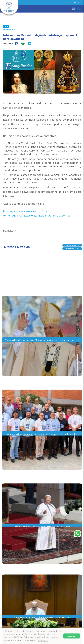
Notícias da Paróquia (72, 244)
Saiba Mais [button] (43, 640)
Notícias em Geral (72, 248)
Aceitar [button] (72, 636)
